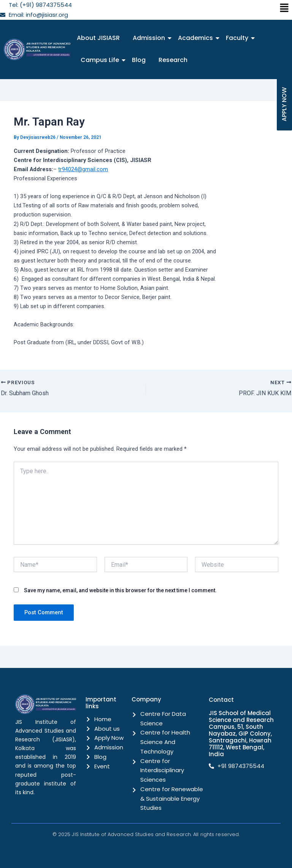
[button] (284, 8)
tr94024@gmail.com (83, 169)
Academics (197, 38)
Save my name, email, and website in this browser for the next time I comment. (120, 590)
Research (173, 60)
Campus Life (101, 60)
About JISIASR (98, 38)
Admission (150, 38)
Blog (139, 60)
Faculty (238, 38)
